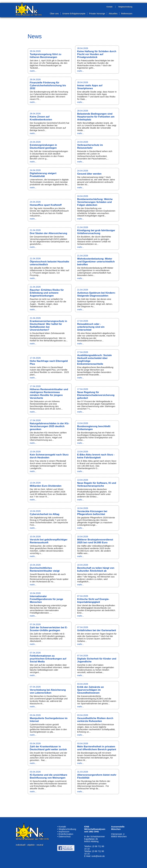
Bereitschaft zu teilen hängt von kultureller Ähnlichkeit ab (96, 569)
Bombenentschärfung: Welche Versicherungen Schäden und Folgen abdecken (95, 202)
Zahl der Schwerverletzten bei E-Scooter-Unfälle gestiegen (49, 629)
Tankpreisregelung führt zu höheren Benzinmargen (46, 56)
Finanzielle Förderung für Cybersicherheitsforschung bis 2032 (48, 85)
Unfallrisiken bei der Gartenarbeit (97, 630)
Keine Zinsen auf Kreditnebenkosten (41, 118)
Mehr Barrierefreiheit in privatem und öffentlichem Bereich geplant (97, 748)
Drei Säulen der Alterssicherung (48, 233)
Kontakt (62, 827)
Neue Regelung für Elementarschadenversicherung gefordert (96, 395)
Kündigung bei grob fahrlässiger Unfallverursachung (96, 232)
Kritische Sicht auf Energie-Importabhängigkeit (93, 601)
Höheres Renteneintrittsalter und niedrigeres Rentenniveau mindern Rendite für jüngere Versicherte (49, 394)
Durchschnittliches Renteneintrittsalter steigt (45, 569)
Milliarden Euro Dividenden (46, 486)
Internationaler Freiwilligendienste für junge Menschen (46, 599)
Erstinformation (66, 834)
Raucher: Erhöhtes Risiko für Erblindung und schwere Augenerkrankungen (47, 293)
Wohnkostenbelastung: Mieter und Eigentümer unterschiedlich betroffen (96, 262)
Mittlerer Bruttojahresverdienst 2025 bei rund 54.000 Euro (95, 541)
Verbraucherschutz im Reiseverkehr (90, 146)
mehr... (33, 71)
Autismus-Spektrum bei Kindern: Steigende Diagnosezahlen (96, 294)
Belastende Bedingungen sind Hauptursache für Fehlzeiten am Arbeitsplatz (96, 117)
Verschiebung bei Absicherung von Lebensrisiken (48, 691)
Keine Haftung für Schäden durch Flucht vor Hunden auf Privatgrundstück (97, 54)
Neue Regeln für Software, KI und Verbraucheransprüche (97, 484)
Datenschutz (65, 836)
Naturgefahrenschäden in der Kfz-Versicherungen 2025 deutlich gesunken (50, 426)
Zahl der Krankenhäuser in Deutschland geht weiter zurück (48, 748)
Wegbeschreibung (67, 829)
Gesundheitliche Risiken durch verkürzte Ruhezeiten (95, 720)
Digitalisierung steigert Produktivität (43, 175)
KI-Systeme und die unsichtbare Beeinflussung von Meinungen (48, 776)
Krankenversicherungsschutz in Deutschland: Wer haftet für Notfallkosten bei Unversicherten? (48, 325)
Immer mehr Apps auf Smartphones (90, 87)
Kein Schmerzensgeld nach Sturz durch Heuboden (49, 456)
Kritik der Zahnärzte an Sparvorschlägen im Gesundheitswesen (90, 690)
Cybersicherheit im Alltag (45, 514)
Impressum (64, 832)
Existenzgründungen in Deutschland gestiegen (43, 146)
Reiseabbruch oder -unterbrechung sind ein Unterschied (91, 327)
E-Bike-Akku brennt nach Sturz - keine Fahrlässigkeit (96, 456)
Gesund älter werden (89, 174)
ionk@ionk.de (98, 856)
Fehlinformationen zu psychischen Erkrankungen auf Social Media (48, 659)
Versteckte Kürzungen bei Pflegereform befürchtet (92, 513)
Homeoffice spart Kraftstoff (46, 205)
